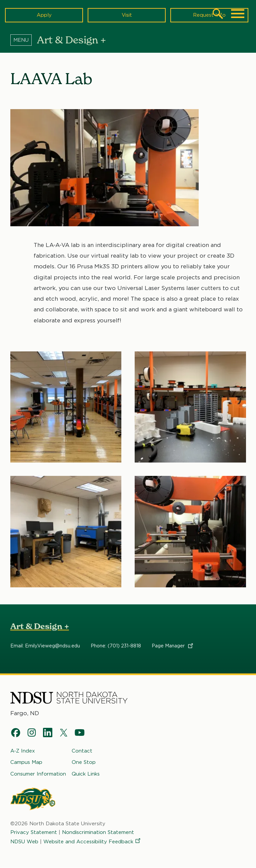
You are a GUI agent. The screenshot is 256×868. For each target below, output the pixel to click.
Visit (127, 15)
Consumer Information (38, 774)
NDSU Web (24, 842)
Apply (44, 15)
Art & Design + (40, 626)
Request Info (209, 15)
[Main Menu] (238, 14)
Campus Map (26, 763)
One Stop (84, 763)
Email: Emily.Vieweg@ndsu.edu (45, 646)
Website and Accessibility (92, 842)
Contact (82, 751)
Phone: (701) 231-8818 (116, 646)
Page (173, 646)
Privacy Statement (34, 832)
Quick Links (86, 774)
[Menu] (24, 40)
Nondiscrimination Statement (98, 832)
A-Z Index (23, 751)
